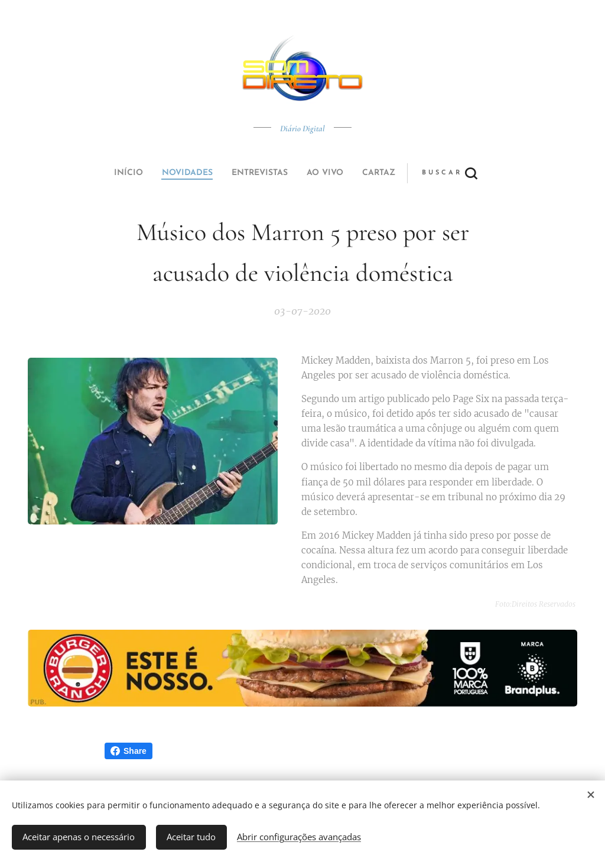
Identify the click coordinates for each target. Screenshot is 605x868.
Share (129, 751)
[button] (347, 173)
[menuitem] (222, 173)
